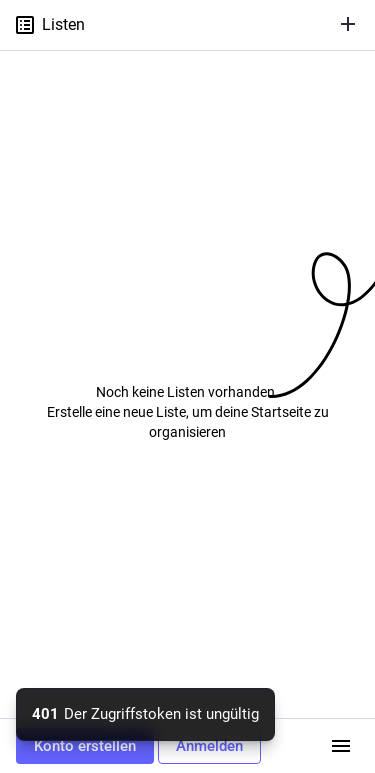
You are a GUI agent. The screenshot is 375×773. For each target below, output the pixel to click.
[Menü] (341, 746)
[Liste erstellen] (348, 24)
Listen (49, 25)
